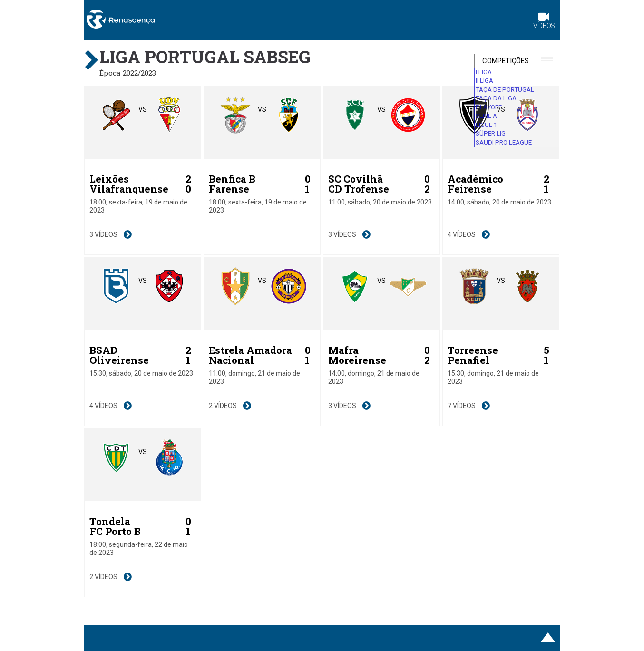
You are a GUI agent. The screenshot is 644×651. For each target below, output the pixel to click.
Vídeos (544, 22)
